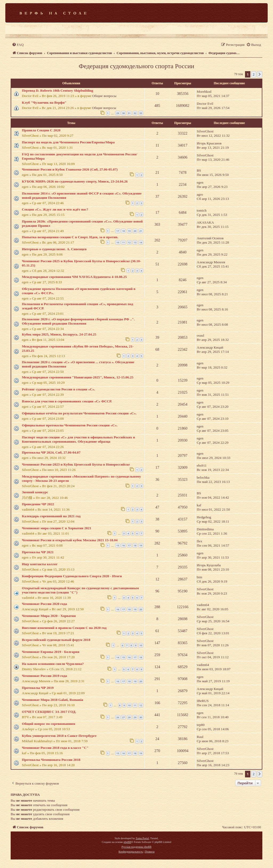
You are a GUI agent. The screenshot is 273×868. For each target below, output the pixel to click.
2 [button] (254, 74)
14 (141, 242)
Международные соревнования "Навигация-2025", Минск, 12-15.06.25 (78, 377)
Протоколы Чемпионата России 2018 (51, 760)
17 (118, 231)
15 (118, 545)
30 (123, 113)
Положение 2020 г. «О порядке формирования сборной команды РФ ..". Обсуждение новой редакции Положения (78, 321)
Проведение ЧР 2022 (38, 504)
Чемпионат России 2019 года (44, 676)
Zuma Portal (142, 838)
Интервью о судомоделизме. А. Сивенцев (54, 249)
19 (129, 231)
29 (118, 113)
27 (123, 717)
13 (135, 242)
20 (135, 231)
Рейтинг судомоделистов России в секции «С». (59, 389)
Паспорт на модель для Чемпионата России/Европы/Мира (68, 142)
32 (135, 113)
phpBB (127, 842)
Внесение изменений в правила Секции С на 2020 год (64, 628)
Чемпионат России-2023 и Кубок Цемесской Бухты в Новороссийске (76, 464)
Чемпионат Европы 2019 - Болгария (51, 652)
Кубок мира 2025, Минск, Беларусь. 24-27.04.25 (59, 334)
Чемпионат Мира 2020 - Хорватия (49, 616)
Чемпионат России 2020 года (44, 604)
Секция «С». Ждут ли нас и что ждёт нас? (55, 209)
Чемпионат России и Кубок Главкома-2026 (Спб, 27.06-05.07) (70, 169)
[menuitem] (18, 45)
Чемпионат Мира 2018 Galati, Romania (53, 700)
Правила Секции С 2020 (41, 130)
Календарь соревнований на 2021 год (51, 516)
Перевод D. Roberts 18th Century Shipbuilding (58, 90)
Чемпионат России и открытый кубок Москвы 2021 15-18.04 (70, 540)
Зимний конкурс (35, 492)
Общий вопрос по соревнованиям (49, 724)
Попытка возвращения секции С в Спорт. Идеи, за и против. (70, 237)
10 (118, 242)
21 (141, 231)
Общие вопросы (104, 96)
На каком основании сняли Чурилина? (53, 664)
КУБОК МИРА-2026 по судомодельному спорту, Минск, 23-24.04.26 (75, 181)
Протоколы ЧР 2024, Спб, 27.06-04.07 (51, 452)
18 (123, 231)
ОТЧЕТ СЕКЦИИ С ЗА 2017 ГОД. (49, 712)
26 (118, 717)
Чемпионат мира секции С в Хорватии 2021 (57, 528)
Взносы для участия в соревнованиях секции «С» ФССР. (67, 401)
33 (141, 113)
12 (129, 242)
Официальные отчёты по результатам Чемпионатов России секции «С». (79, 413)
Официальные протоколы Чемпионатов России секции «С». (70, 425)
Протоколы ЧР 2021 (38, 552)
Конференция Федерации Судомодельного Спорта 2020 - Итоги (72, 576)
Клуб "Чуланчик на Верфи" (44, 102)
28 (129, 717)
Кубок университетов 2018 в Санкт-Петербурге (59, 736)
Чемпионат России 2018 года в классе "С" (55, 748)
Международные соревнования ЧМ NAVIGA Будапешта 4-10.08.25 (74, 277)
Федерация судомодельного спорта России (136, 66)
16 (123, 545)
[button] (260, 74)
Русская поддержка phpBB (136, 847)
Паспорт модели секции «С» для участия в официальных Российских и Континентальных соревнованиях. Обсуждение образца (78, 439)
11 (123, 242)
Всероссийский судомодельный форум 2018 (56, 640)
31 (129, 113)
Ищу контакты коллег (40, 564)
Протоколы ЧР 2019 (38, 688)
